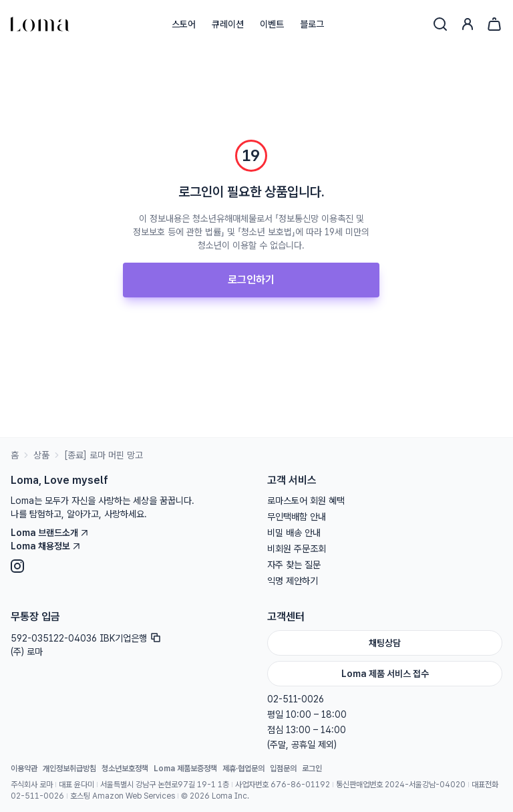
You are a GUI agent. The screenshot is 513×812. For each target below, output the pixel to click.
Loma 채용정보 (46, 546)
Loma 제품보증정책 (185, 769)
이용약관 (24, 769)
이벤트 (272, 24)
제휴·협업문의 (243, 769)
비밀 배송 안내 (294, 533)
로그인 (312, 769)
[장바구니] (494, 24)
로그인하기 (251, 280)
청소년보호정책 (125, 769)
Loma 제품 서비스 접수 (385, 674)
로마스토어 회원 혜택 (306, 501)
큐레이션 (228, 24)
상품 (41, 455)
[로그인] (468, 24)
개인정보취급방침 (69, 769)
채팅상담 (385, 643)
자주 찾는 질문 (294, 565)
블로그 (312, 24)
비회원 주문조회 (297, 549)
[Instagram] (128, 566)
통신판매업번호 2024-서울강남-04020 (401, 785)
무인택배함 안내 (297, 517)
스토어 (184, 24)
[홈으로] (40, 24)
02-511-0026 (296, 699)
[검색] (440, 24)
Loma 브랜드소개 (50, 533)
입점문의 (283, 769)
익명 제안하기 (293, 581)
